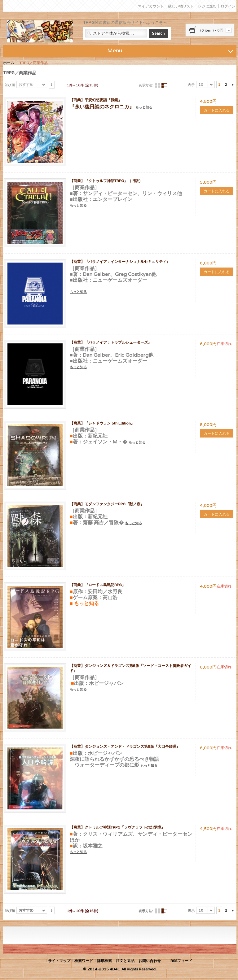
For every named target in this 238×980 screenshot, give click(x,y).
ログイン (228, 6)
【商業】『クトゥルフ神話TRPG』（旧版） (106, 181)
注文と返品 (125, 961)
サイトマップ (59, 961)
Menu (171, 50)
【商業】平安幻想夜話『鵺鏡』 (96, 100)
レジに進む (207, 6)
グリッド (157, 85)
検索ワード (84, 961)
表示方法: (146, 85)
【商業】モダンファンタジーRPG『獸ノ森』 (107, 504)
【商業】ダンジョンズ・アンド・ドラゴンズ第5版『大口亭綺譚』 (125, 746)
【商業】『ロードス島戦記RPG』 (98, 585)
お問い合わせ (150, 961)
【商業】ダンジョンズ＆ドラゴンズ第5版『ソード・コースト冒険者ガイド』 (130, 668)
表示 (191, 85)
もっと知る (144, 107)
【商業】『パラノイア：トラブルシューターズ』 (111, 342)
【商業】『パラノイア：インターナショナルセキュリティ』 (120, 261)
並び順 (10, 85)
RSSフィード (181, 961)
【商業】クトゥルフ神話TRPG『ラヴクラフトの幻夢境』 (117, 827)
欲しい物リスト (181, 6)
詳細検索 (104, 961)
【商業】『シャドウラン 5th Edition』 (102, 423)
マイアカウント (151, 6)
